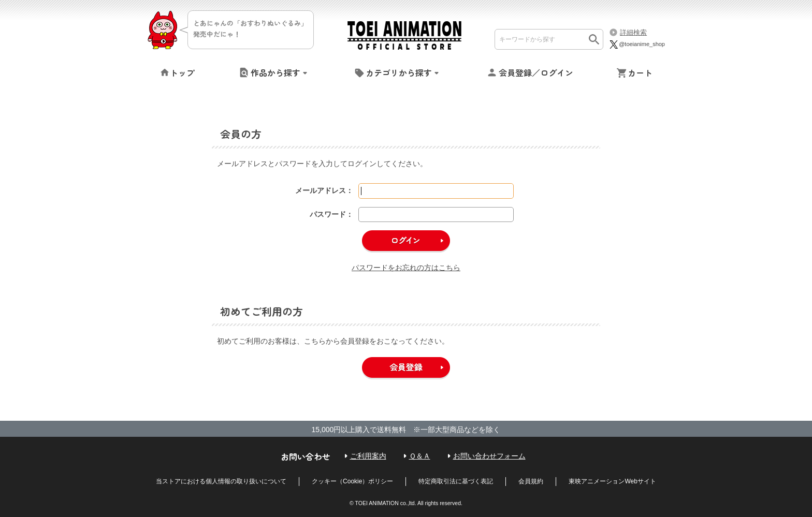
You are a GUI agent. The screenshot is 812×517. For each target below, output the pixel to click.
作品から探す (275, 72)
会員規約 (531, 481)
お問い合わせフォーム (489, 456)
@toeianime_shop (637, 44)
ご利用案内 (368, 456)
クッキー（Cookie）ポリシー (352, 481)
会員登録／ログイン (536, 72)
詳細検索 (633, 32)
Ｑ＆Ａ (420, 456)
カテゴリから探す (399, 72)
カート (640, 72)
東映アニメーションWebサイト (612, 481)
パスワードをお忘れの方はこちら (406, 268)
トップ (182, 72)
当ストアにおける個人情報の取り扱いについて (221, 481)
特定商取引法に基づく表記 (456, 481)
